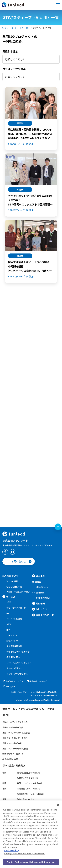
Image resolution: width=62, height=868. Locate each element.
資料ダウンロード (45, 615)
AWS (9, 624)
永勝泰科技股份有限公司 (28, 778)
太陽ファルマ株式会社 (12, 743)
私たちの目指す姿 (14, 587)
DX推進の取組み (43, 598)
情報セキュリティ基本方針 (18, 652)
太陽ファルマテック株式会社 (15, 748)
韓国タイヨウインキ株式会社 (30, 783)
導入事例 (40, 576)
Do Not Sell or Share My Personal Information (31, 863)
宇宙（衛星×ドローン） (17, 608)
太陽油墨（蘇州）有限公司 (29, 788)
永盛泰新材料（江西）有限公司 (31, 794)
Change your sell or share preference (24, 855)
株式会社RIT (11, 686)
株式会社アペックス (15, 681)
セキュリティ (12, 635)
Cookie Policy (11, 852)
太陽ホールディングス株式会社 (16, 722)
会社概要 (40, 592)
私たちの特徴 (12, 581)
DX (8, 613)
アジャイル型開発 (14, 619)
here (7, 817)
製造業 (20, 123)
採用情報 (40, 603)
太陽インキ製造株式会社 (13, 727)
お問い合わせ (19, 561)
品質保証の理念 (13, 657)
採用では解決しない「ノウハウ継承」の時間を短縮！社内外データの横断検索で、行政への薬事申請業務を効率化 (30, 266)
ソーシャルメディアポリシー (19, 663)
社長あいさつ (42, 587)
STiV (9, 602)
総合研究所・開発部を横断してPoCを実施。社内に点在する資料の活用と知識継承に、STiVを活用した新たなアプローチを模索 (30, 134)
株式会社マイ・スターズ (13, 754)
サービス (11, 597)
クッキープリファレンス (17, 674)
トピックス (41, 609)
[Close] (58, 806)
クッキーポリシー (14, 668)
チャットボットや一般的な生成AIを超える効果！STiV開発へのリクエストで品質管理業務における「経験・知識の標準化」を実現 (30, 200)
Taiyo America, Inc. (26, 799)
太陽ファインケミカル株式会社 (16, 733)
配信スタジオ (12, 641)
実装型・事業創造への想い (18, 592)
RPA (8, 630)
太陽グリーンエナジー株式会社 (16, 738)
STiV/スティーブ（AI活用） (22, 144)
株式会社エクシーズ (38, 681)
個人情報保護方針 (14, 646)
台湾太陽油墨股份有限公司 (29, 773)
